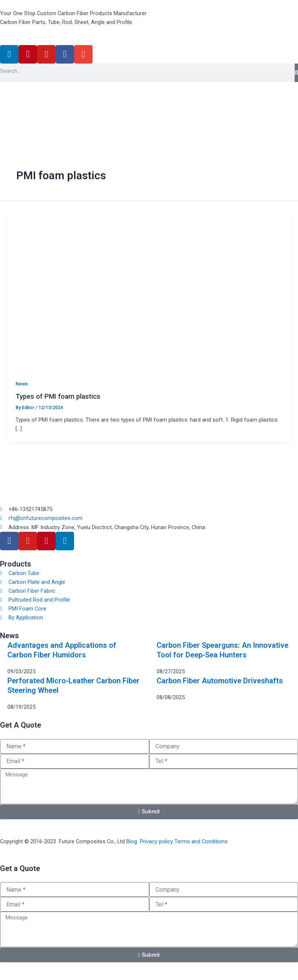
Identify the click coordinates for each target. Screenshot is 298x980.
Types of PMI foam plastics (58, 396)
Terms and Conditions (201, 841)
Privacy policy (156, 841)
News (22, 384)
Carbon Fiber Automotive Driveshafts (220, 681)
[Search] (296, 73)
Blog (132, 841)
